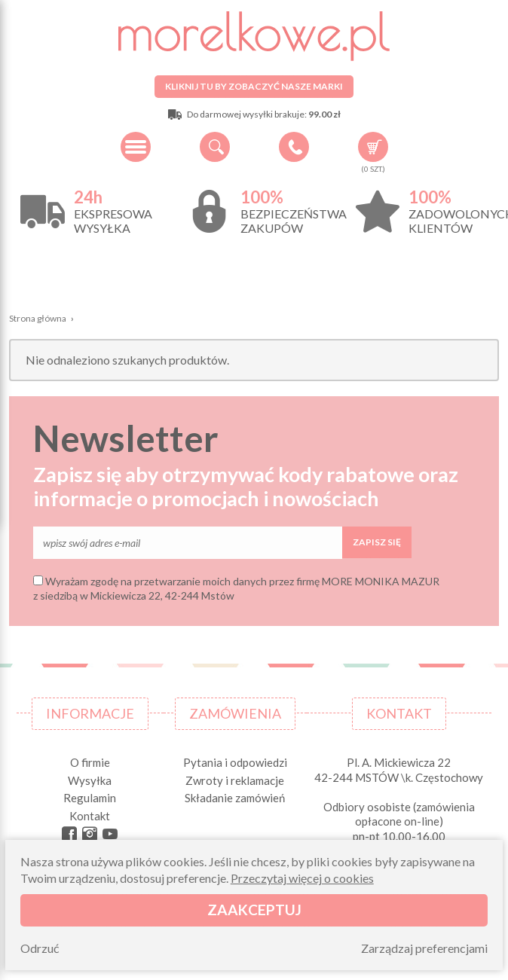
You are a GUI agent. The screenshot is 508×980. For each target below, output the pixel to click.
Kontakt (90, 816)
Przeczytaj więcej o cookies (302, 878)
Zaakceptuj (254, 910)
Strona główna (38, 318)
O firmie (90, 762)
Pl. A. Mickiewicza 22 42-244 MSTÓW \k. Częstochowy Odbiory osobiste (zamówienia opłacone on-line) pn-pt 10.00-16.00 (399, 799)
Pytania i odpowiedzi (235, 762)
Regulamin (90, 798)
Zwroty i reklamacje (235, 780)
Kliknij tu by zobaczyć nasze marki (254, 86)
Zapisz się (377, 542)
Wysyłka (90, 780)
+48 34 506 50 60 (294, 147)
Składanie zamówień (235, 798)
